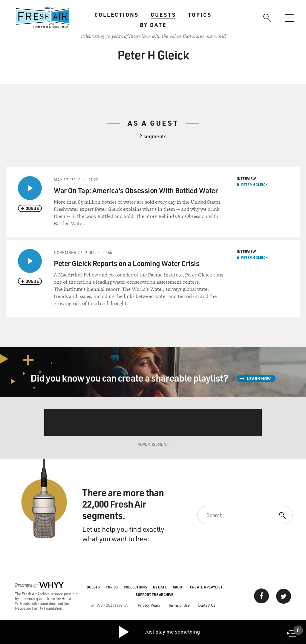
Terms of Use (179, 605)
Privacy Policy (149, 605)
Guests (163, 15)
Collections (117, 15)
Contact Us (207, 605)
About (178, 587)
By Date (153, 25)
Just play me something (159, 632)
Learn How (259, 378)
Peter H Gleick (254, 185)
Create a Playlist (206, 587)
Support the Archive (154, 594)
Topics (200, 15)
